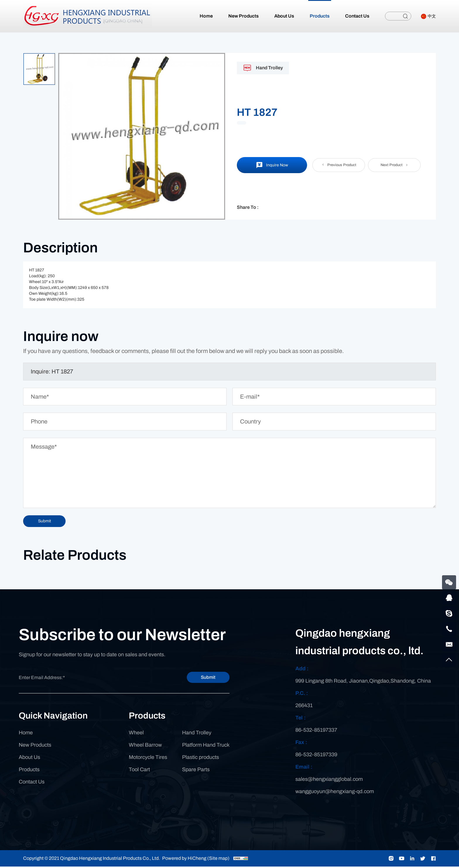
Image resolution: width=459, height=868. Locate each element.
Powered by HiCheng (184, 860)
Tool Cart (139, 771)
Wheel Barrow (145, 747)
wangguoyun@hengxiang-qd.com (335, 793)
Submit (202, 679)
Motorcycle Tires (148, 759)
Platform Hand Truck (206, 747)
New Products (35, 747)
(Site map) (218, 860)
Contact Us (32, 783)
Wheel (136, 734)
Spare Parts (196, 771)
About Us (29, 759)
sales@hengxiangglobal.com (329, 781)
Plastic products (201, 759)
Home (26, 734)
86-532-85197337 (316, 731)
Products (29, 771)
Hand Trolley (197, 734)
